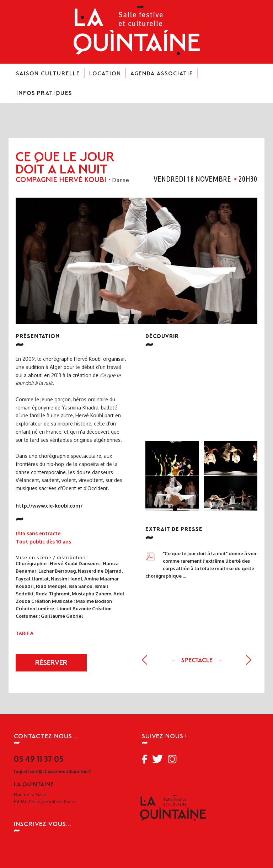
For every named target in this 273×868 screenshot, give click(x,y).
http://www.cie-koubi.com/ (49, 506)
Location (105, 76)
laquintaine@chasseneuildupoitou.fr (53, 771)
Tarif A (25, 633)
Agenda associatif (162, 76)
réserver (51, 663)
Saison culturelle (48, 76)
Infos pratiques (44, 96)
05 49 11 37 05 (39, 759)
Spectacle (198, 661)
